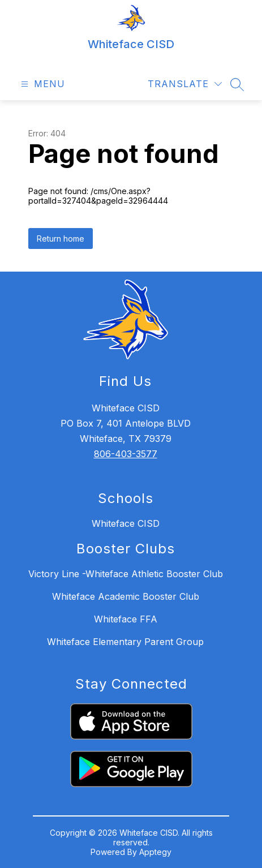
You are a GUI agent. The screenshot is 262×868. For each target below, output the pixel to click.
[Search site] (237, 84)
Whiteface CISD (126, 523)
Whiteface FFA (126, 619)
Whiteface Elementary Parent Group (125, 642)
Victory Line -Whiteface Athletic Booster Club (126, 574)
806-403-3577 (126, 454)
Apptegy (155, 852)
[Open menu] (42, 84)
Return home (61, 239)
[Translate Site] (185, 84)
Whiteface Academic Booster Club (126, 596)
